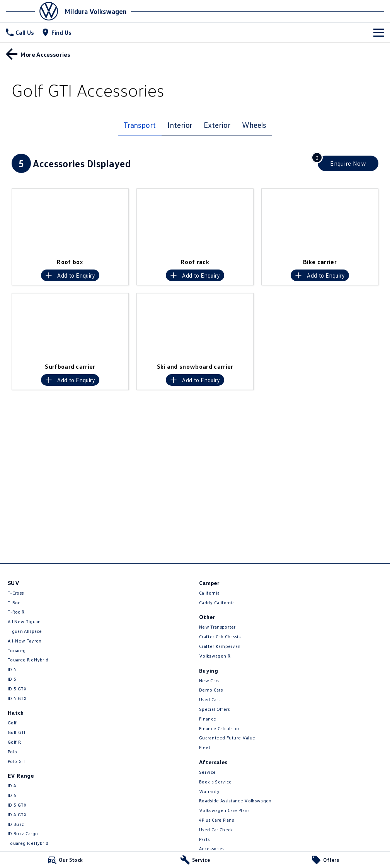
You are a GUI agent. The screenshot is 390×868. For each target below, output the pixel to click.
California (209, 593)
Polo (12, 752)
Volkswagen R (215, 656)
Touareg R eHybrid (28, 660)
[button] (70, 221)
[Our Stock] (65, 860)
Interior (180, 125)
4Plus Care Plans (216, 820)
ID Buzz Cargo (23, 833)
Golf (12, 723)
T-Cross (16, 593)
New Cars (209, 681)
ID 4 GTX (17, 698)
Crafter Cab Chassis (220, 637)
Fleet (205, 747)
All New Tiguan (24, 621)
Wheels (254, 125)
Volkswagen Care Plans (224, 810)
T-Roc (14, 603)
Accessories (212, 849)
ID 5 (12, 679)
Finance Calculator (219, 728)
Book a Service (215, 782)
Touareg (17, 650)
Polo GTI (17, 761)
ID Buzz (16, 824)
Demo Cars (211, 690)
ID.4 (12, 669)
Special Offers (214, 709)
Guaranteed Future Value (227, 738)
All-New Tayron (25, 641)
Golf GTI (17, 732)
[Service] (195, 860)
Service (207, 772)
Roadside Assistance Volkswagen (235, 801)
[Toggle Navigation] (379, 32)
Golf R (14, 742)
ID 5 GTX (17, 689)
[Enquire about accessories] (348, 163)
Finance (208, 719)
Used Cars (210, 699)
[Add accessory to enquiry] (70, 275)
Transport (140, 125)
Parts (204, 839)
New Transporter (217, 627)
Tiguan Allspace (25, 631)
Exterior (217, 125)
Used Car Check (216, 830)
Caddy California (217, 603)
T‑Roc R (16, 612)
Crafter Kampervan (220, 646)
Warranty (209, 791)
